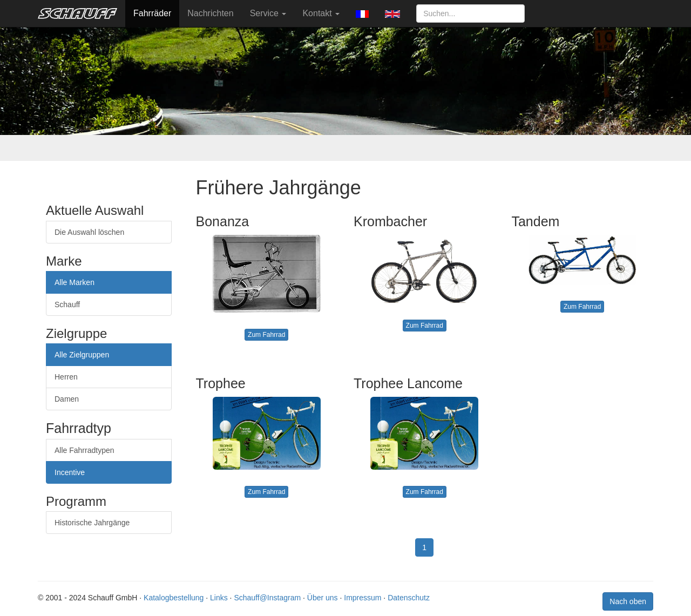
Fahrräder (152, 13)
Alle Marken (74, 282)
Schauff (67, 304)
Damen (67, 399)
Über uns (323, 598)
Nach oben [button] (628, 601)
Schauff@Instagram (267, 598)
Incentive (70, 472)
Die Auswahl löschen (89, 232)
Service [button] (268, 13)
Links (219, 598)
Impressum (363, 598)
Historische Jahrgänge (92, 523)
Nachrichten (210, 13)
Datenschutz (409, 598)
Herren (66, 377)
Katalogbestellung (174, 598)
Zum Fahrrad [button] (266, 335)
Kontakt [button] (321, 13)
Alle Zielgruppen (82, 355)
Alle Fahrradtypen (84, 450)
